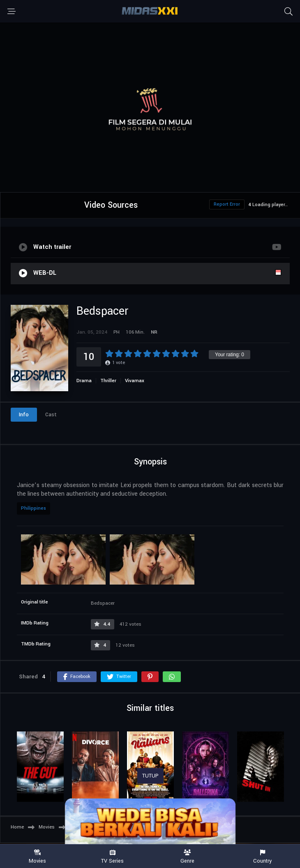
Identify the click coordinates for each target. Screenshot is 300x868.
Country (263, 857)
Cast (51, 415)
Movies (38, 857)
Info (24, 415)
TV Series (113, 857)
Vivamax (135, 381)
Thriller (108, 381)
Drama (84, 381)
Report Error (227, 204)
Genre (188, 857)
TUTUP (150, 776)
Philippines (33, 508)
